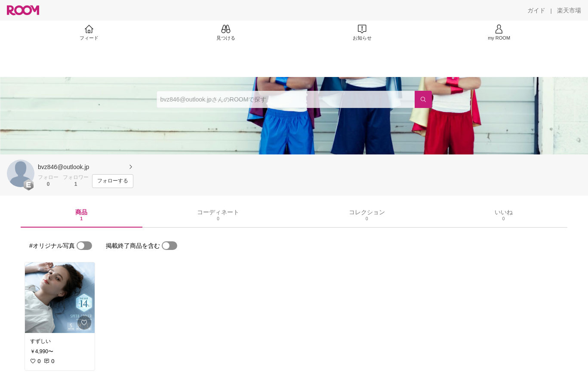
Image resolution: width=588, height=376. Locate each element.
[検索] (423, 99)
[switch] (84, 246)
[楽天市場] (569, 10)
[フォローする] (113, 181)
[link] (60, 298)
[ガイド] (536, 10)
